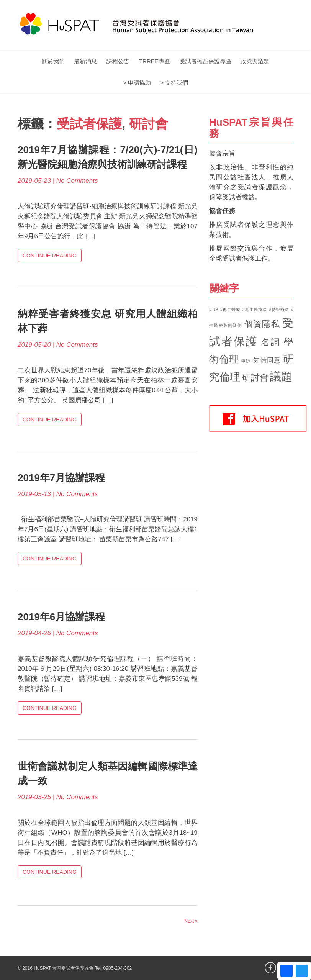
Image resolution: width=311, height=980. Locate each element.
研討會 (149, 124)
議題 (281, 376)
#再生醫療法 (255, 310)
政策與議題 (255, 61)
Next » (191, 921)
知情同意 (267, 360)
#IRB (214, 310)
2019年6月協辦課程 (61, 617)
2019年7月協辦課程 (61, 478)
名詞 (271, 342)
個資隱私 (262, 324)
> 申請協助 (137, 83)
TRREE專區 (155, 61)
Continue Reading (50, 256)
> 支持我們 (174, 83)
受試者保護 (89, 124)
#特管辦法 (279, 310)
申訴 (246, 361)
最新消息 (85, 61)
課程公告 (118, 61)
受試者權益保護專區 (205, 61)
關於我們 (53, 61)
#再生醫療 (230, 310)
